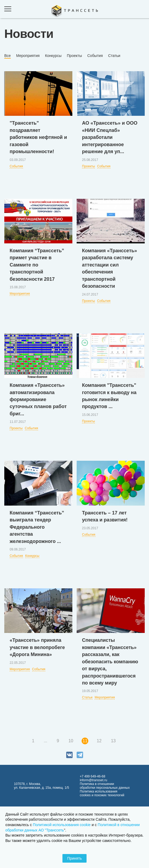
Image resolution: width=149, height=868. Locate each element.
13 (113, 741)
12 (99, 741)
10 (71, 741)
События (95, 56)
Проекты (74, 56)
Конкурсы (53, 56)
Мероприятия (28, 56)
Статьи (114, 56)
